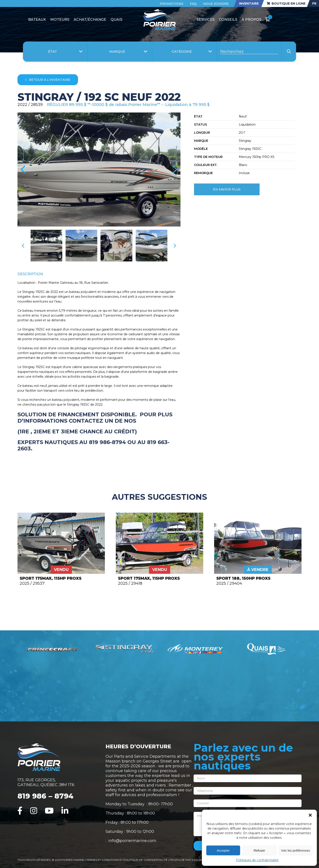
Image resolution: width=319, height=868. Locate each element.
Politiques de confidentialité (257, 860)
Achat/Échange (90, 20)
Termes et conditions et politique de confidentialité (127, 860)
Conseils (228, 20)
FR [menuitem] (314, 3)
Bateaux (37, 20)
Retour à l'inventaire (48, 80)
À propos (251, 20)
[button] (310, 815)
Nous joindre (216, 4)
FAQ (193, 4)
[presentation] (23, 169)
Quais (116, 20)
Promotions (172, 4)
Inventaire (249, 3)
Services (206, 20)
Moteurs (60, 20)
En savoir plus (227, 189)
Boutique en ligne (286, 3)
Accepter (223, 850)
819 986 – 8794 (45, 796)
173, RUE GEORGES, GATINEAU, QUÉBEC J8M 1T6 (46, 782)
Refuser (259, 850)
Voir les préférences (296, 850)
